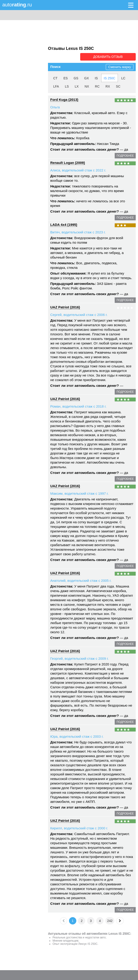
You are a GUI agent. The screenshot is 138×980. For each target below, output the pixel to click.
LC (123, 78)
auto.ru (17, 5)
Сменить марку (120, 67)
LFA (56, 86)
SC (118, 86)
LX (77, 86)
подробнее (125, 155)
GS (76, 78)
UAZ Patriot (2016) (65, 307)
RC (97, 86)
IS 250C (110, 78)
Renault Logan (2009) (68, 162)
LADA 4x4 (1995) (64, 224)
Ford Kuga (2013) (64, 99)
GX (87, 78)
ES (66, 78)
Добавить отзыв (110, 57)
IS (96, 78)
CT (55, 78)
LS (67, 86)
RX (108, 86)
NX (87, 86)
